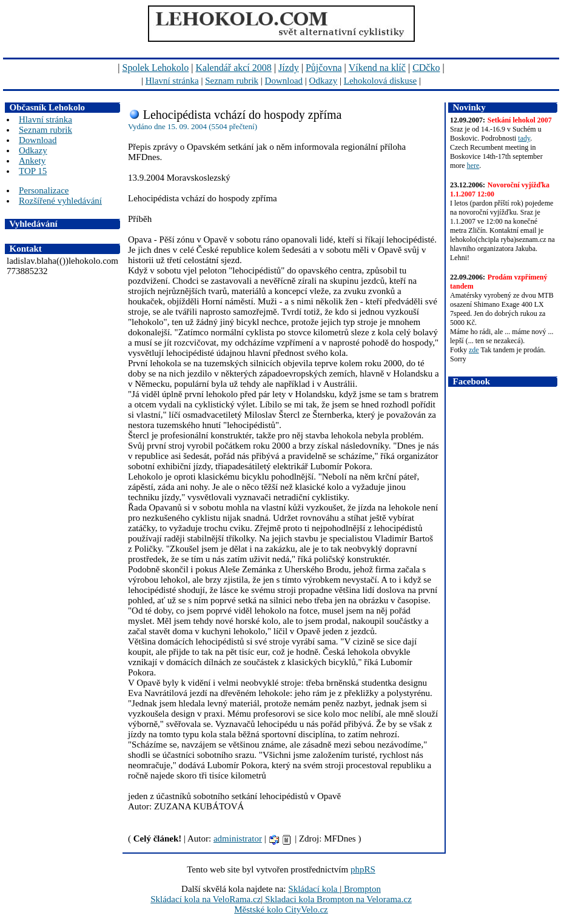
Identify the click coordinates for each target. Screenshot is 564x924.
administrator (238, 839)
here (473, 166)
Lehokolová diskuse (380, 81)
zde (474, 350)
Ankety (32, 161)
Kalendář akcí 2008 (234, 68)
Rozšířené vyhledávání (60, 201)
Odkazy (324, 81)
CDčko (426, 68)
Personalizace (44, 190)
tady (524, 138)
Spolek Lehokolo (156, 68)
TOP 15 (33, 171)
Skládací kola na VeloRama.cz (206, 899)
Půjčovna (324, 68)
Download (284, 81)
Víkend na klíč (377, 68)
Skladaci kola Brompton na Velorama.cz (337, 899)
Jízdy (289, 68)
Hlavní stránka (172, 81)
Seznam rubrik (232, 81)
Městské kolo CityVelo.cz (281, 909)
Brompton (361, 889)
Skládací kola (314, 889)
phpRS (363, 869)
